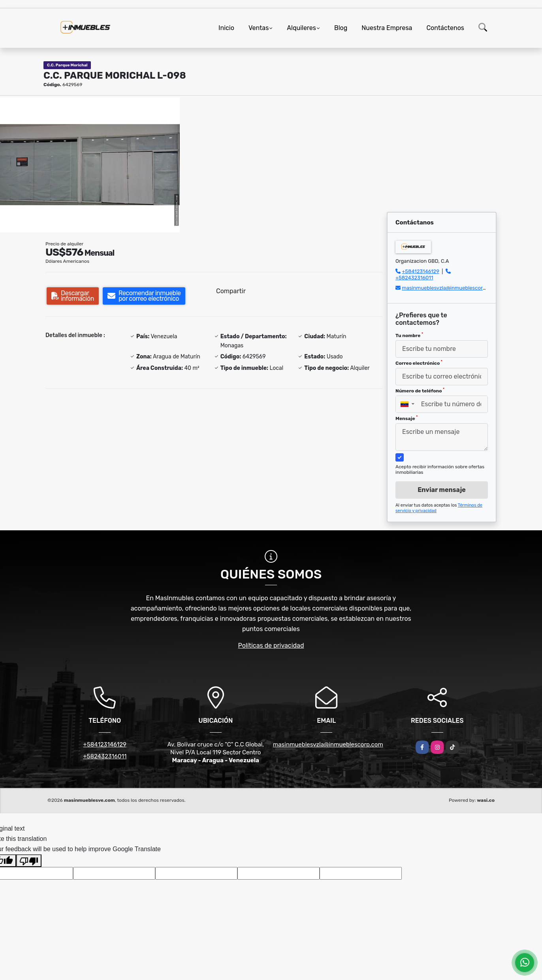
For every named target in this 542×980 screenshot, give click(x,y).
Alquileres (301, 28)
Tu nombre (409, 335)
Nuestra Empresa (387, 28)
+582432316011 (414, 278)
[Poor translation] (29, 861)
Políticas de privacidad (271, 645)
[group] (90, 165)
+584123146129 (421, 271)
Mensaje (406, 418)
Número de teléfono (420, 390)
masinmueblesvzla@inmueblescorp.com (450, 288)
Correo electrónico (419, 363)
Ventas (259, 28)
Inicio (226, 28)
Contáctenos (445, 28)
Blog (341, 28)
